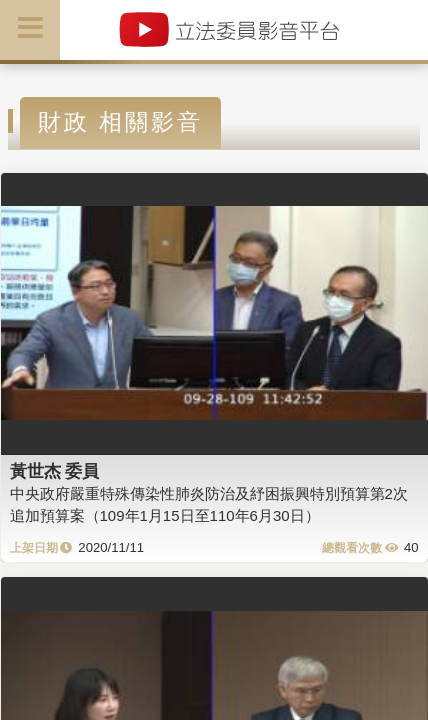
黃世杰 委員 (55, 471)
